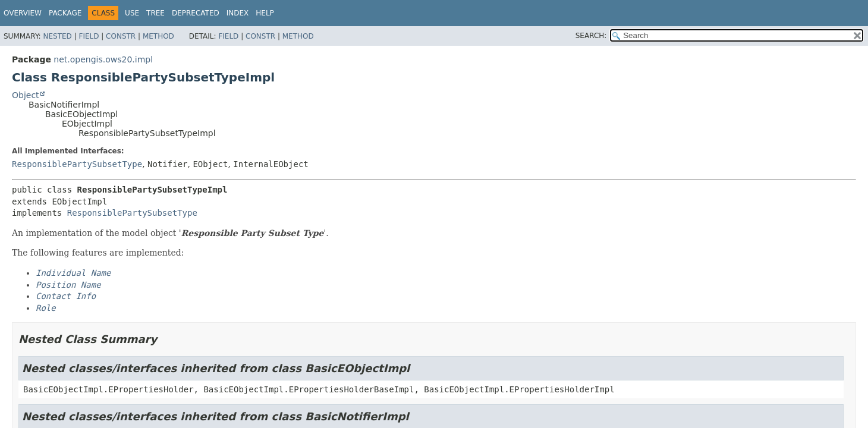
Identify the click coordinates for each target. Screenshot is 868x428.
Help (265, 13)
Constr (121, 36)
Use (132, 13)
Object (26, 95)
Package (65, 13)
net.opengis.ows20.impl (103, 59)
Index (238, 13)
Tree (155, 13)
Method (158, 36)
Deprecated (196, 13)
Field (89, 36)
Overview (23, 13)
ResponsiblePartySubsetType (77, 164)
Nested (57, 36)
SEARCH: (591, 36)
